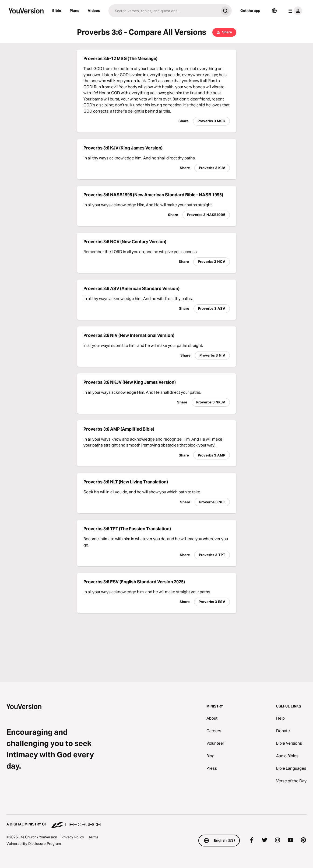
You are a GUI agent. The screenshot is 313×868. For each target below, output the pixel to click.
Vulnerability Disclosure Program (34, 843)
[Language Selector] (274, 11)
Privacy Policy (73, 837)
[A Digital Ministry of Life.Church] (156, 822)
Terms (93, 837)
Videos (94, 11)
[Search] (164, 11)
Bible (57, 11)
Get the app (250, 11)
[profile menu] (294, 11)
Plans (74, 11)
